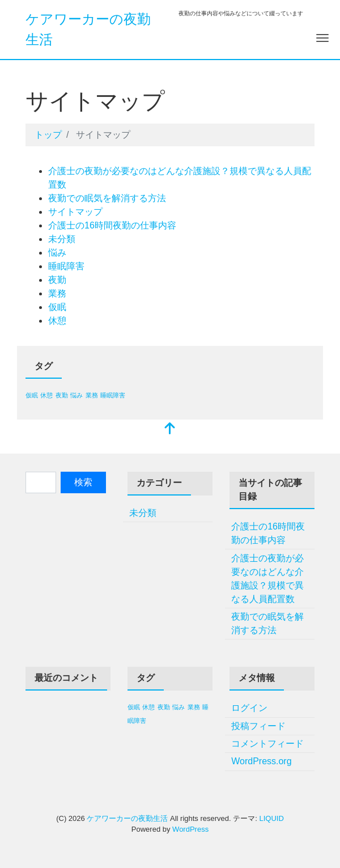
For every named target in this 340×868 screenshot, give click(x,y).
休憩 (57, 321)
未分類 (62, 239)
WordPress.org (261, 761)
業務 (57, 293)
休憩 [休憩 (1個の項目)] (46, 395)
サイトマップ (75, 212)
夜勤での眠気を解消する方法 (107, 198)
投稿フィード (258, 726)
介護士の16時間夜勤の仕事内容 (112, 225)
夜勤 (57, 280)
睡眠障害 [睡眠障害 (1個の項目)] (113, 395)
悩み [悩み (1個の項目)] (76, 395)
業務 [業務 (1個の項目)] (92, 395)
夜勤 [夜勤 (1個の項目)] (62, 395)
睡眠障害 (66, 266)
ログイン (249, 708)
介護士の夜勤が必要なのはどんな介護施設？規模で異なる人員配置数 (267, 579)
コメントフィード (267, 744)
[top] (170, 429)
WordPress (190, 829)
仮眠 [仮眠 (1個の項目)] (32, 395)
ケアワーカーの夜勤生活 (127, 818)
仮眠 (57, 307)
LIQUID (271, 818)
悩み (57, 253)
